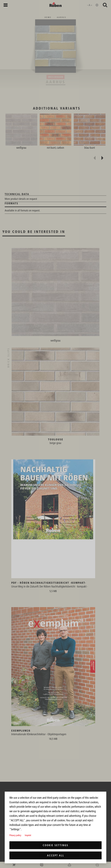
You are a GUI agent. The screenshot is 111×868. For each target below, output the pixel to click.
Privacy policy (15, 835)
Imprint (28, 835)
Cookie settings (56, 845)
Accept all (56, 855)
